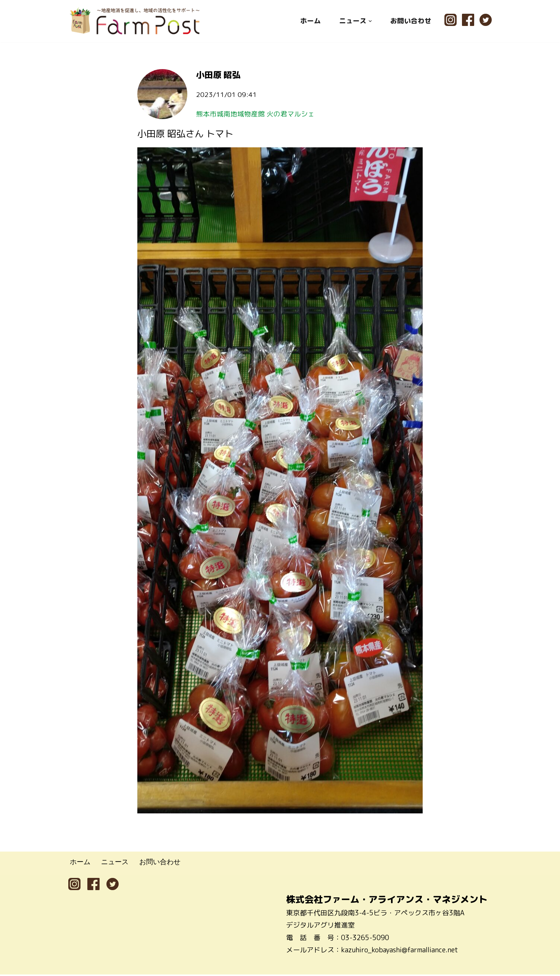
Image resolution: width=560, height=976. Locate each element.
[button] (370, 21)
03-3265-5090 (365, 939)
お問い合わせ (411, 21)
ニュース (115, 863)
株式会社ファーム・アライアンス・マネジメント (387, 901)
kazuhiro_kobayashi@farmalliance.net (400, 951)
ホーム (311, 21)
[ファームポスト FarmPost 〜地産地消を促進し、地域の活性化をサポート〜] (135, 21)
